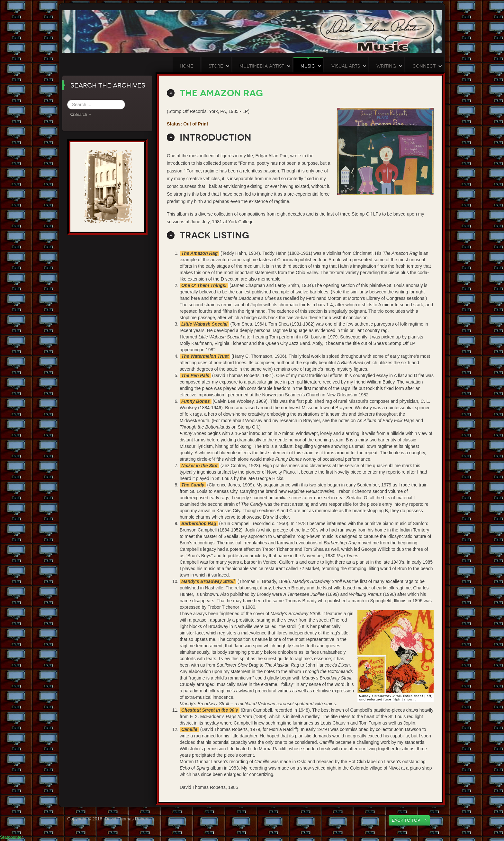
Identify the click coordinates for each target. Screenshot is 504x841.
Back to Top (406, 820)
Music (308, 66)
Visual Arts (346, 66)
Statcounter (12, 837)
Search (125, 100)
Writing (386, 66)
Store (216, 66)
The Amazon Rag (221, 93)
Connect (424, 66)
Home (186, 66)
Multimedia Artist (262, 66)
